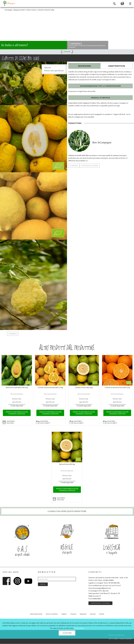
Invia (43, 584)
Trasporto (73, 614)
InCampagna (9, 3)
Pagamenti (83, 614)
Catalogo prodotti (19, 10)
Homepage (8, 10)
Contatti (102, 614)
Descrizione (84, 66)
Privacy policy (79, 628)
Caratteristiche (117, 66)
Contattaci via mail (100, 603)
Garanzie (93, 614)
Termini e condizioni (52, 614)
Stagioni (64, 614)
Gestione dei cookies (36, 614)
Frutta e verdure (31, 10)
